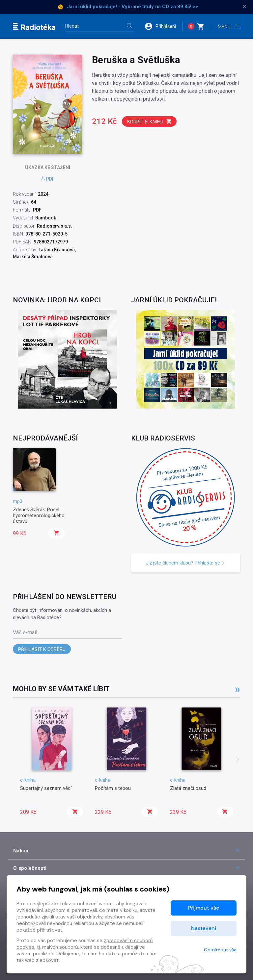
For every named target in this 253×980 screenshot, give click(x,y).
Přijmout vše (204, 908)
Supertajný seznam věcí (46, 788)
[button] (163, 26)
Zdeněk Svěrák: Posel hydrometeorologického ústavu (39, 516)
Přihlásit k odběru (42, 649)
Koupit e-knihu (150, 122)
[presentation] (238, 760)
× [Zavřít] (244, 7)
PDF (48, 179)
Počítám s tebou (113, 788)
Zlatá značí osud (188, 788)
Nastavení (204, 928)
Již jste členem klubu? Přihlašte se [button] (185, 563)
